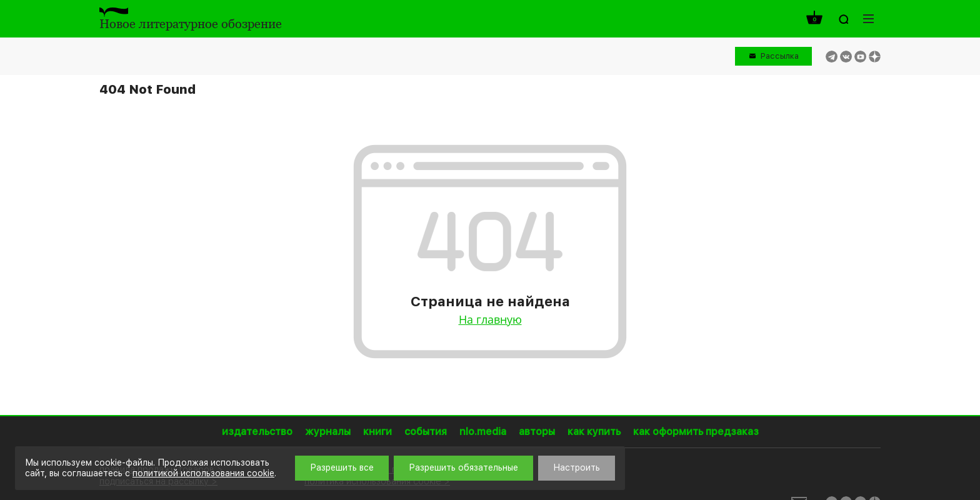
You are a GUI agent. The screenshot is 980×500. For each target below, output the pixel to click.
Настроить (577, 467)
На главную (490, 319)
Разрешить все (342, 467)
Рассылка (780, 56)
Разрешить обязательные (463, 467)
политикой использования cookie (203, 473)
